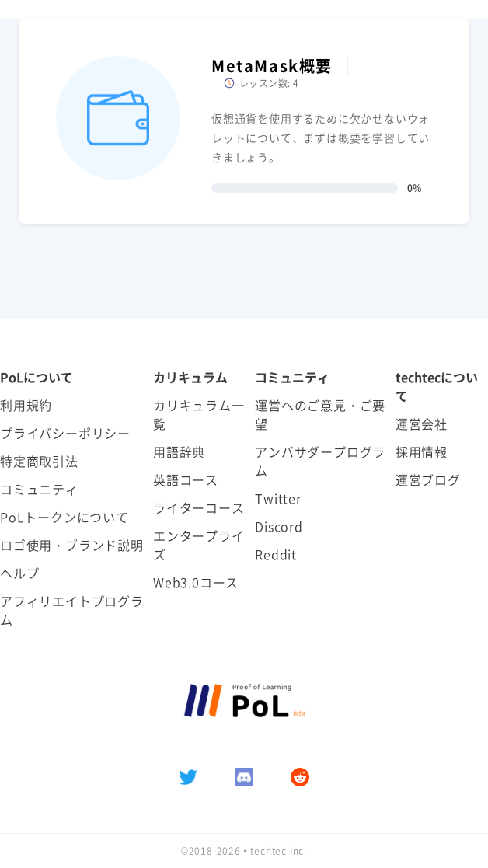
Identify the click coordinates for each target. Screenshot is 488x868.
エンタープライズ (199, 545)
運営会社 (422, 424)
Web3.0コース (196, 582)
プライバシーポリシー (65, 433)
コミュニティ (39, 489)
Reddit (276, 554)
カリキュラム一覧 (199, 414)
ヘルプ (19, 573)
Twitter (278, 498)
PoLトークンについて (64, 517)
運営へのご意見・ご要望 (320, 414)
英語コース (186, 479)
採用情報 (422, 451)
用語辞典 (179, 451)
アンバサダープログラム (320, 461)
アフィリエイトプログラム (72, 610)
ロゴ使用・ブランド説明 (72, 545)
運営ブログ (428, 479)
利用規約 (26, 405)
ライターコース (199, 507)
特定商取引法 (39, 461)
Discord (279, 526)
